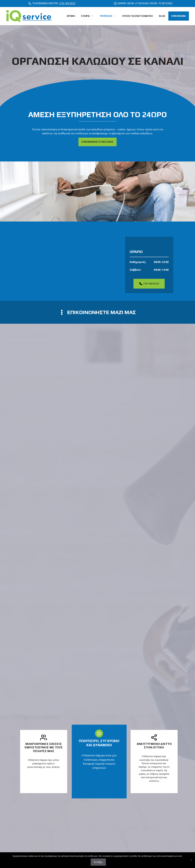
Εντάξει (98, 862)
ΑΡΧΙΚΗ (71, 16)
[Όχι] (191, 860)
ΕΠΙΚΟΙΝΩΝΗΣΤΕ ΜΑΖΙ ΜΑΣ (97, 142)
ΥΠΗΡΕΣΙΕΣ (109, 16)
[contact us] (97, 312)
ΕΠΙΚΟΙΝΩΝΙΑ (179, 16)
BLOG (162, 16)
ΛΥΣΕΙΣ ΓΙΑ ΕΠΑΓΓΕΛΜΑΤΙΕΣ (138, 16)
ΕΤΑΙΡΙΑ (89, 16)
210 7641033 (67, 3)
